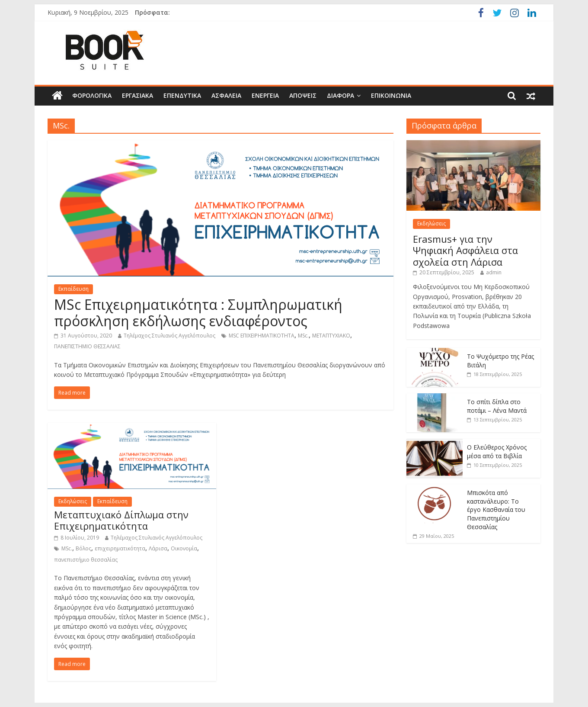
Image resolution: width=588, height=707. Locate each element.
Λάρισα (158, 548)
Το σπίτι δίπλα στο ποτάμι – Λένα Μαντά (497, 406)
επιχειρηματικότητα (120, 548)
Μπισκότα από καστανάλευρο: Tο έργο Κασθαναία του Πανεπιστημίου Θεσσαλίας (496, 509)
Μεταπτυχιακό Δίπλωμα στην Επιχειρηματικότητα (121, 520)
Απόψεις (303, 95)
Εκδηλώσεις (73, 501)
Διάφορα (340, 95)
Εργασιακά (137, 95)
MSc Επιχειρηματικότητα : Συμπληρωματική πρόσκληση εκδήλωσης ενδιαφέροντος (198, 313)
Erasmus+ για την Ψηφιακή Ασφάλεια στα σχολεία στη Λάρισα (465, 250)
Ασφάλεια (226, 95)
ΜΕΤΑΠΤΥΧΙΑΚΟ (331, 336)
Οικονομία (184, 548)
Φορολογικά (92, 95)
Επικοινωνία (391, 95)
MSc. (303, 336)
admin (494, 272)
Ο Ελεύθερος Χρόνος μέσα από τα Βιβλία (497, 452)
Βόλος (83, 548)
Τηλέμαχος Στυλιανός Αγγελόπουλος (169, 336)
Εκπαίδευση (73, 289)
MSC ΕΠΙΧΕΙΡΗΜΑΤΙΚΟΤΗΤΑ (262, 336)
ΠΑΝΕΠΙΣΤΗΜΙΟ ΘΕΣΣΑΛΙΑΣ (87, 346)
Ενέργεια (265, 95)
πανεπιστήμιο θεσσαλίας (86, 560)
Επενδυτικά (182, 95)
